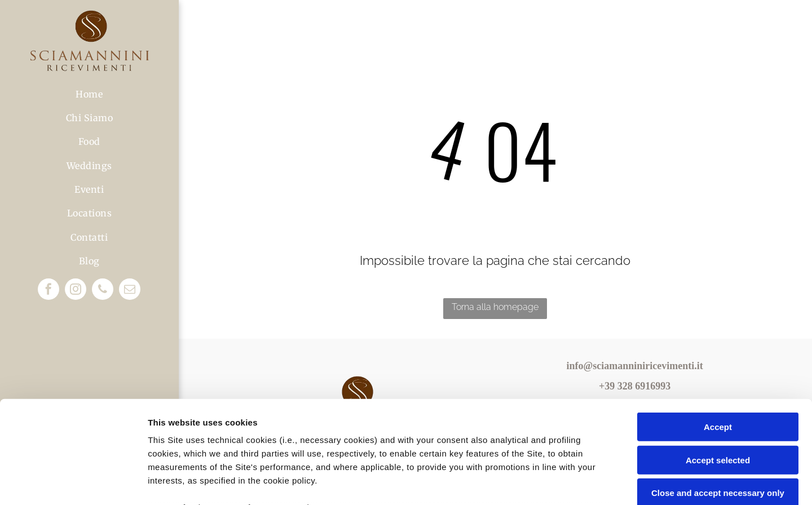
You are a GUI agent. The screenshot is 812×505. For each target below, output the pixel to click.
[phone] (103, 291)
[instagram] (76, 291)
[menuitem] (89, 94)
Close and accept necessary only (718, 397)
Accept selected (718, 364)
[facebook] (48, 291)
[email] (130, 291)
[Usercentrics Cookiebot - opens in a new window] (73, 483)
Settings (573, 483)
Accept (718, 331)
